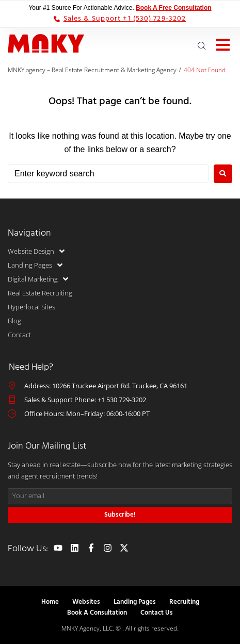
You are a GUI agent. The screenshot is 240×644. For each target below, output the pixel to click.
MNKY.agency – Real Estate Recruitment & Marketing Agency (92, 70)
